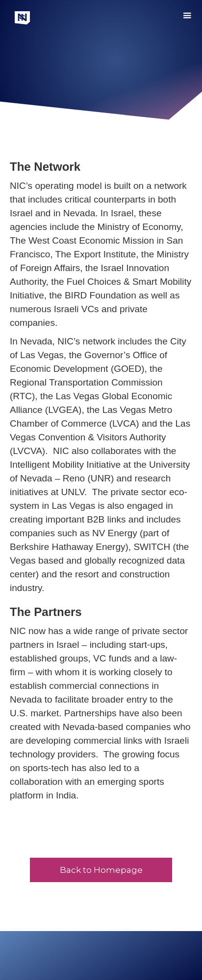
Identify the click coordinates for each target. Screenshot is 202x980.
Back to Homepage (101, 870)
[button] (187, 18)
